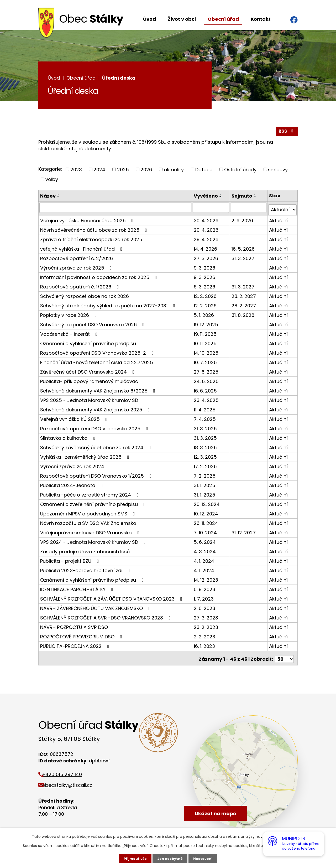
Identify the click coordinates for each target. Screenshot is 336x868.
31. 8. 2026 (243, 315)
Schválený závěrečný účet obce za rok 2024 (97, 447)
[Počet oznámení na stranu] (284, 657)
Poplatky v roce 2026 (69, 315)
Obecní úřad (223, 19)
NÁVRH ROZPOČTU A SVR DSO (79, 627)
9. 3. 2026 (205, 268)
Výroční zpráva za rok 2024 (77, 466)
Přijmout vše (133, 858)
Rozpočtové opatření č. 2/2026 (81, 258)
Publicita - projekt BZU (71, 561)
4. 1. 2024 (205, 561)
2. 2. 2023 (205, 636)
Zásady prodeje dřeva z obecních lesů (90, 551)
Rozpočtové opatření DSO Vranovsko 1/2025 (97, 476)
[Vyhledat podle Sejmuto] (249, 210)
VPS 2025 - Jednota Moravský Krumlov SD (94, 400)
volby (52, 181)
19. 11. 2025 (206, 334)
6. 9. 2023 (205, 589)
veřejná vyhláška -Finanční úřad (82, 249)
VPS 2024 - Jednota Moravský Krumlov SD (94, 542)
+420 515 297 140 (68, 772)
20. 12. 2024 (208, 504)
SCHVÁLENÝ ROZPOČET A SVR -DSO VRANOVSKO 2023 (106, 618)
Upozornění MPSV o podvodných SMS (89, 513)
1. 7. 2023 (204, 599)
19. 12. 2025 (207, 324)
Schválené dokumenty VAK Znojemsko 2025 (96, 409)
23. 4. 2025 (207, 400)
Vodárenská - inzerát (70, 334)
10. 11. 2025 (206, 343)
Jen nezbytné (170, 858)
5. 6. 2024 (206, 542)
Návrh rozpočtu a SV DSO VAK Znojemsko (93, 523)
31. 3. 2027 (243, 258)
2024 (99, 172)
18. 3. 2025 (206, 447)
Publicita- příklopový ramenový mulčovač (94, 381)
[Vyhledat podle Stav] (283, 210)
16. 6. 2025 (206, 391)
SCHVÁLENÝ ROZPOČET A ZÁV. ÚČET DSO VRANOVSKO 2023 (112, 599)
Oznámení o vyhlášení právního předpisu (93, 343)
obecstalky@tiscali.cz (73, 783)
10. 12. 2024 (207, 513)
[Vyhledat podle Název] (116, 210)
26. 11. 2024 (207, 523)
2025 (123, 172)
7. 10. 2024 (206, 532)
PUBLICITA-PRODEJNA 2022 (76, 646)
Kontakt (261, 19)
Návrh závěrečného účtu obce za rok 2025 (95, 230)
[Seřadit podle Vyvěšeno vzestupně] (222, 197)
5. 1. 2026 (205, 315)
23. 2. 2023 (207, 627)
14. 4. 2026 (206, 249)
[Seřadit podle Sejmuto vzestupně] (255, 197)
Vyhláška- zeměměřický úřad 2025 (86, 457)
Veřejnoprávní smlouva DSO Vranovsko (91, 532)
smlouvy (278, 172)
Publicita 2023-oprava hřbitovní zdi (86, 570)
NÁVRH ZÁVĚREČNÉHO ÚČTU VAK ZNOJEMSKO (96, 608)
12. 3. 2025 (206, 457)
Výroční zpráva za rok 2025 (77, 268)
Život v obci (182, 19)
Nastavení (205, 858)
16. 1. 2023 (205, 646)
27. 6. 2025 (207, 372)
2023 (76, 172)
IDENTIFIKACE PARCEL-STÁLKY (78, 589)
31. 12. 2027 (244, 532)
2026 (146, 172)
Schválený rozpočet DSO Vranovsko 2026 (93, 324)
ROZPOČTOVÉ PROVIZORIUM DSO (82, 636)
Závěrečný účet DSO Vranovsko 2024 (88, 372)
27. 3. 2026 (207, 258)
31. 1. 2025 (205, 485)
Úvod (149, 19)
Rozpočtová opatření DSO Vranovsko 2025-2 (98, 353)
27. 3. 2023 (207, 618)
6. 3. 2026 (205, 286)
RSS (286, 133)
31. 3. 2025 (206, 428)
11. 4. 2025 (205, 409)
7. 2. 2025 (205, 476)
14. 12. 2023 (207, 580)
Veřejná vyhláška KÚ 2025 (75, 419)
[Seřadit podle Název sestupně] (59, 199)
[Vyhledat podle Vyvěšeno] (211, 210)
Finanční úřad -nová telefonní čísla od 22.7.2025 (101, 362)
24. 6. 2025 (207, 381)
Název (48, 198)
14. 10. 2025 (207, 353)
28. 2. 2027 (244, 296)
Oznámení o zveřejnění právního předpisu (94, 504)
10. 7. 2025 (206, 362)
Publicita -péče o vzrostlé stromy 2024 (90, 495)
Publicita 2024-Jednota (73, 485)
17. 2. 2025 (206, 466)
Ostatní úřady (240, 172)
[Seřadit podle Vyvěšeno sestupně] (222, 199)
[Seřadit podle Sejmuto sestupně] (255, 199)
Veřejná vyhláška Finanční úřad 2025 (88, 220)
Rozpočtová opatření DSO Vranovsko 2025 (95, 428)
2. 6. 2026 (243, 220)
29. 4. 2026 (207, 230)
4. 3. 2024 (206, 551)
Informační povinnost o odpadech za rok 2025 (100, 277)
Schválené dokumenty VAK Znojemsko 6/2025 (99, 391)
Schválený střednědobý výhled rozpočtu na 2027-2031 (109, 305)
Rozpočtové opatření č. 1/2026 (81, 286)
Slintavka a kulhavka (69, 438)
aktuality (174, 172)
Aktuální (279, 220)
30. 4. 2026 (207, 220)
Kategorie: (50, 171)
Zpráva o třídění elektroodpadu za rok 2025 (96, 239)
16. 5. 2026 (243, 249)
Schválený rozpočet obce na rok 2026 (89, 296)
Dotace (204, 172)
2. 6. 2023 (205, 608)
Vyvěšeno (207, 198)
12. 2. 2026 (206, 296)
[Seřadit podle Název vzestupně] (59, 197)
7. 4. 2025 (206, 419)
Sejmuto (242, 198)
